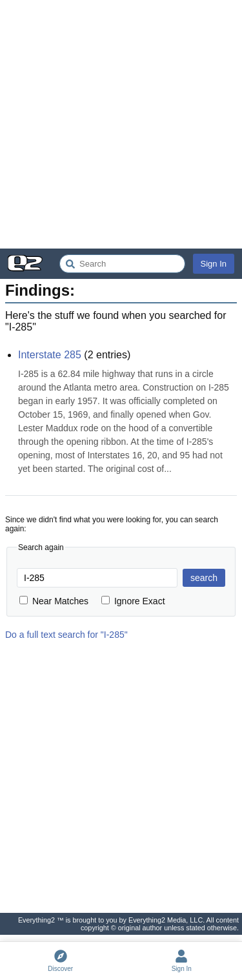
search (204, 578)
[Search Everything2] (122, 264)
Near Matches (54, 601)
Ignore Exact (133, 601)
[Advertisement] (121, 124)
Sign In (214, 264)
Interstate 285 (50, 355)
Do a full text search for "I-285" (66, 635)
